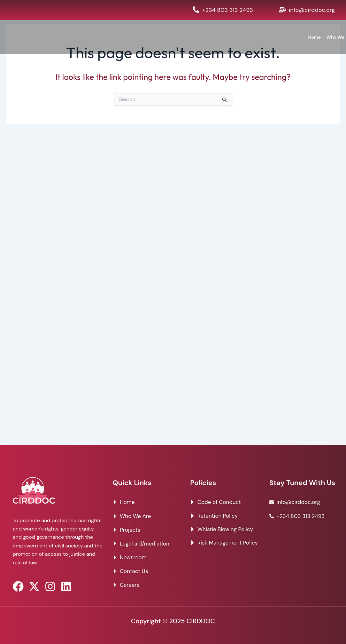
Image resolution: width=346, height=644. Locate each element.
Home (315, 37)
